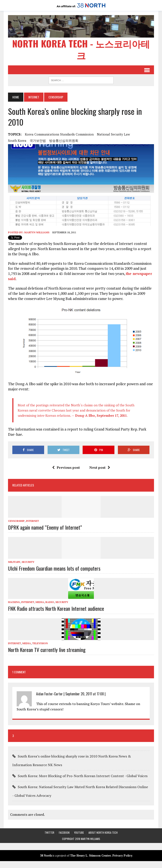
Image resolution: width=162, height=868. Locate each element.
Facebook (64, 832)
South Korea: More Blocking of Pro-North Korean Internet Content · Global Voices (83, 776)
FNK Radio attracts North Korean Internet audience (56, 608)
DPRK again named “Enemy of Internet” (45, 527)
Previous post (66, 467)
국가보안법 (38, 140)
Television (40, 643)
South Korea (17, 140)
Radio (50, 602)
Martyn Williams (37, 232)
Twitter (49, 832)
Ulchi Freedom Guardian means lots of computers (54, 568)
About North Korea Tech (103, 832)
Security (28, 562)
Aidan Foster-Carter (49, 694)
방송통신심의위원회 (64, 140)
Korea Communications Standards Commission (59, 134)
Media (40, 602)
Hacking (14, 602)
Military (14, 562)
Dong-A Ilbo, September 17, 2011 (101, 415)
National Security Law (113, 134)
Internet (34, 97)
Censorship (16, 521)
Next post (100, 467)
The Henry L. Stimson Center (90, 855)
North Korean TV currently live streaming (47, 650)
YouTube (79, 832)
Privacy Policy (122, 855)
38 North (46, 855)
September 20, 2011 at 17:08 (85, 694)
